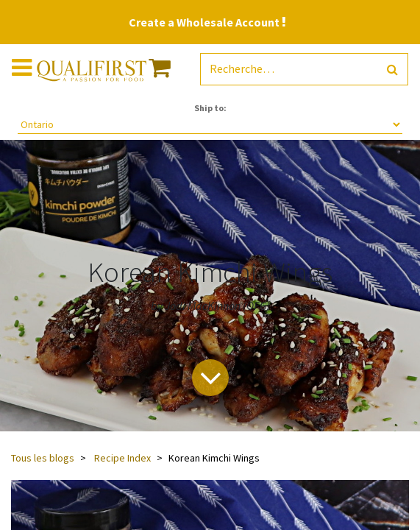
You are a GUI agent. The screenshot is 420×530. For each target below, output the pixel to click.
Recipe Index (122, 458)
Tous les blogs (43, 458)
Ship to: (210, 108)
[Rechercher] (392, 70)
